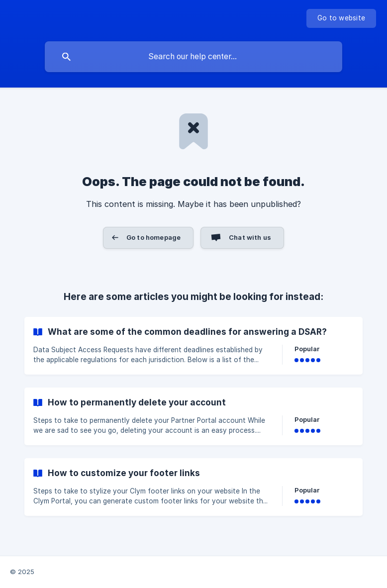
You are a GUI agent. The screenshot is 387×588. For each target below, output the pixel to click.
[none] (341, 18)
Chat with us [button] (250, 237)
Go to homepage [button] (153, 237)
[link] (193, 346)
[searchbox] (193, 57)
